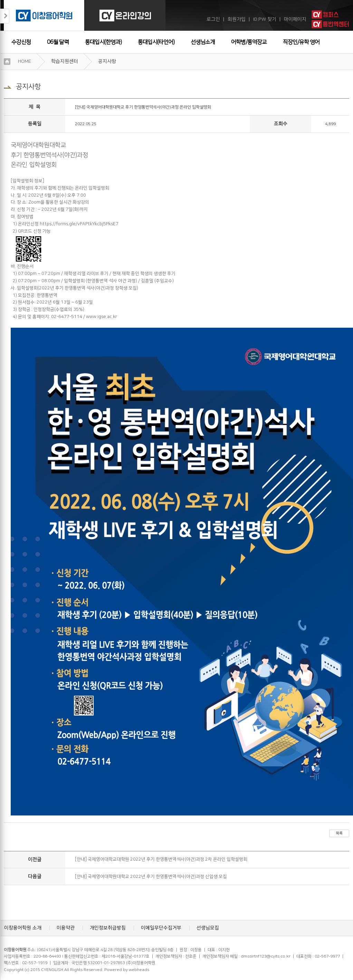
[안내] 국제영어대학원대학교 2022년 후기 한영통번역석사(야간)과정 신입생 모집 (151, 877)
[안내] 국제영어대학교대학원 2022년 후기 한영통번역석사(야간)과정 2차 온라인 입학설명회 (161, 859)
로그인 (213, 19)
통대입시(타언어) (156, 42)
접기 (5, 16)
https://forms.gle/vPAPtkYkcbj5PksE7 (79, 224)
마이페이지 (295, 19)
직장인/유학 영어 (301, 42)
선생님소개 (203, 42)
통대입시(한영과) (103, 42)
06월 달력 (58, 42)
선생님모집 (208, 928)
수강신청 (21, 42)
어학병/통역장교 (249, 42)
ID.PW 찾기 (265, 19)
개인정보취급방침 (108, 928)
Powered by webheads (127, 970)
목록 (339, 833)
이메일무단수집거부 (161, 928)
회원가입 (237, 19)
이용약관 (66, 928)
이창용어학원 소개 (23, 928)
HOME (25, 61)
